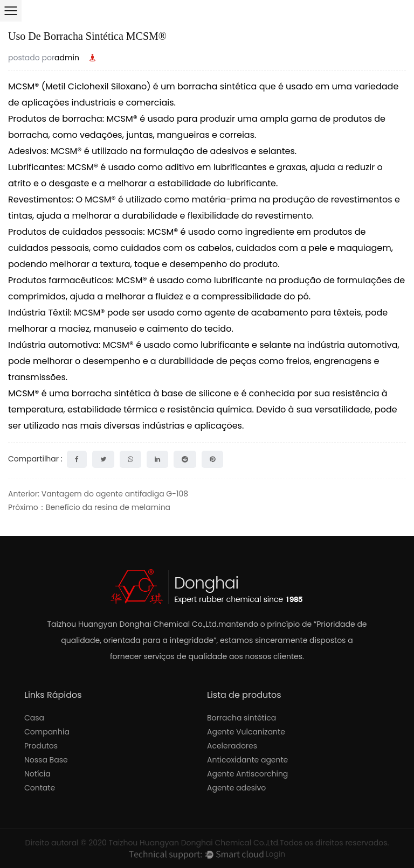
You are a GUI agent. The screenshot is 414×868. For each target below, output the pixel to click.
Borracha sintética (241, 718)
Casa (34, 718)
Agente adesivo (236, 788)
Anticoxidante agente (247, 760)
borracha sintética (218, 86)
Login (275, 854)
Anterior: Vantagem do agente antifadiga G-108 (98, 494)
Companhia (47, 732)
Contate (40, 788)
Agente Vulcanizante (246, 732)
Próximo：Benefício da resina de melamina (89, 507)
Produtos (41, 746)
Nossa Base (46, 760)
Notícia (37, 774)
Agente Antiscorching (247, 774)
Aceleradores (232, 746)
